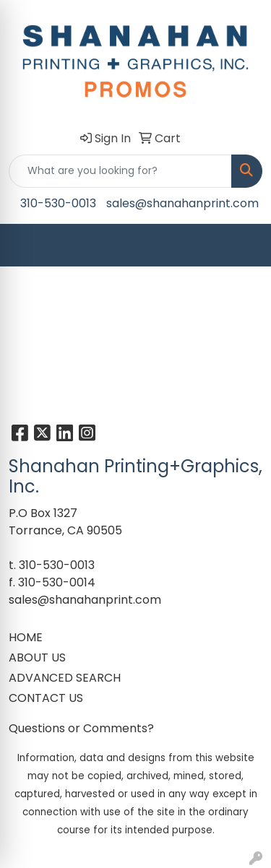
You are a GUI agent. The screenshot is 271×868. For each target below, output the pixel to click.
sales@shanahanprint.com (182, 203)
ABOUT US (37, 657)
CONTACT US (46, 698)
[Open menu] (242, 245)
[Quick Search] (120, 171)
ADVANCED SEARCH (65, 678)
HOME (26, 637)
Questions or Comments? (81, 728)
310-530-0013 (58, 203)
